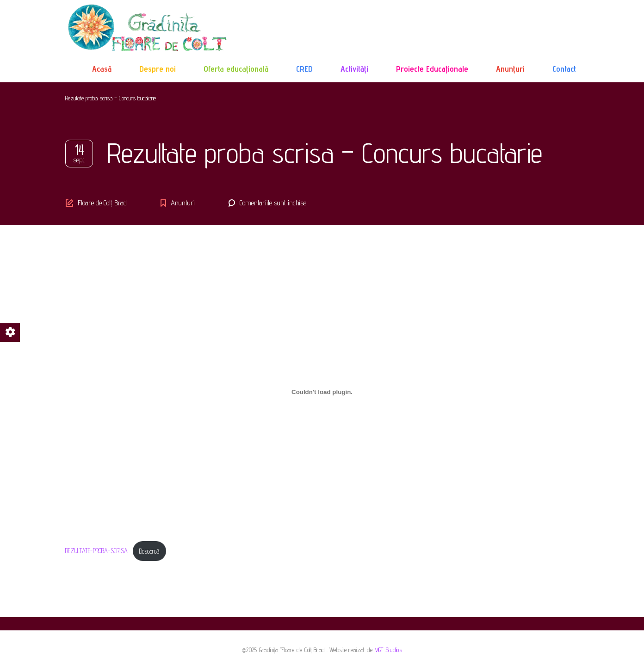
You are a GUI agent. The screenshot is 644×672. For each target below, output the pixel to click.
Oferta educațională (236, 69)
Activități (354, 69)
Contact (564, 69)
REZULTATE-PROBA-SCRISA (96, 551)
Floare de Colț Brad (102, 203)
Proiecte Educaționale (432, 69)
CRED (304, 69)
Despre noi (158, 69)
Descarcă (149, 551)
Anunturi (183, 203)
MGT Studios (388, 650)
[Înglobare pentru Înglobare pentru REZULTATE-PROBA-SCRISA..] (322, 392)
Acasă (102, 69)
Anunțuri (510, 69)
